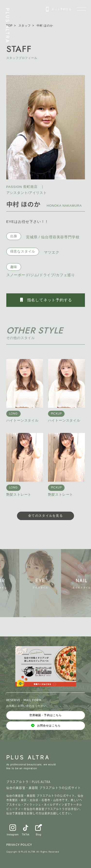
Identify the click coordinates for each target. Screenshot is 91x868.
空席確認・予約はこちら (45, 715)
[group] (41, 583)
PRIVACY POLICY (19, 845)
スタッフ (25, 26)
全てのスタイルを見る (45, 516)
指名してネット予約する (46, 300)
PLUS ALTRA (8, 26)
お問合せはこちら (45, 726)
